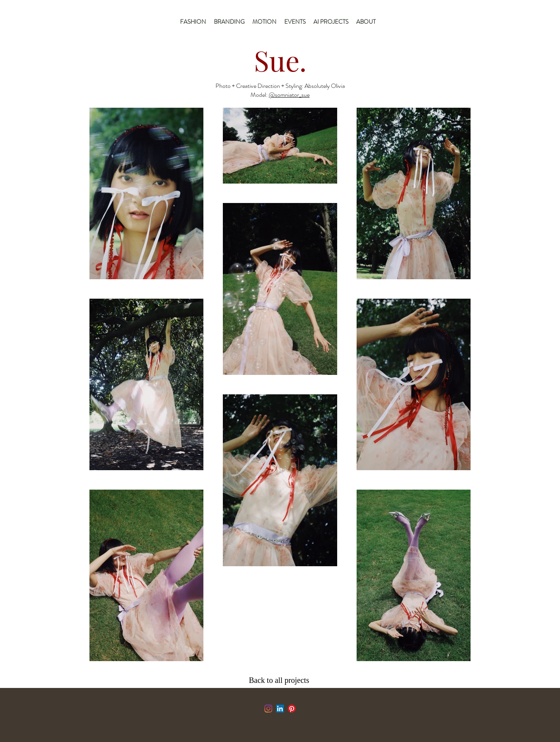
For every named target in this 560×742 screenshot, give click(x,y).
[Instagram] (268, 709)
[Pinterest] (292, 709)
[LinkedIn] (280, 709)
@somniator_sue (289, 95)
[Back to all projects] (281, 680)
